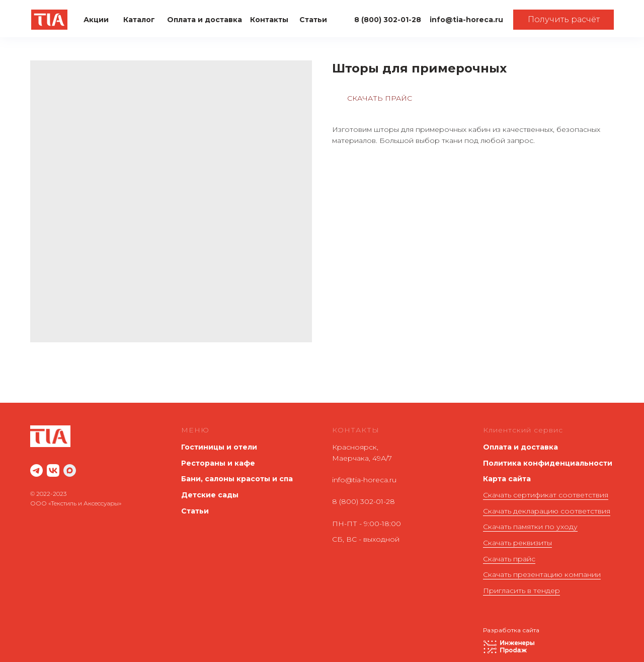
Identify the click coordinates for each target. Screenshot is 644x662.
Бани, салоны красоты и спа (237, 479)
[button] (563, 20)
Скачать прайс (509, 559)
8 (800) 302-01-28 (364, 501)
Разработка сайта (511, 630)
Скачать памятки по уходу (530, 527)
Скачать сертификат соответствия (546, 495)
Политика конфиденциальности (548, 463)
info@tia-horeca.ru (364, 480)
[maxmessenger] (70, 470)
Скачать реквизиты (517, 543)
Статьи (195, 511)
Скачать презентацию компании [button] (542, 574)
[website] (36, 470)
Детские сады (210, 495)
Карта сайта (507, 479)
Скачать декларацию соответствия (547, 511)
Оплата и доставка (520, 447)
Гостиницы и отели (219, 447)
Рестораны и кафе (218, 463)
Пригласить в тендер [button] (521, 591)
